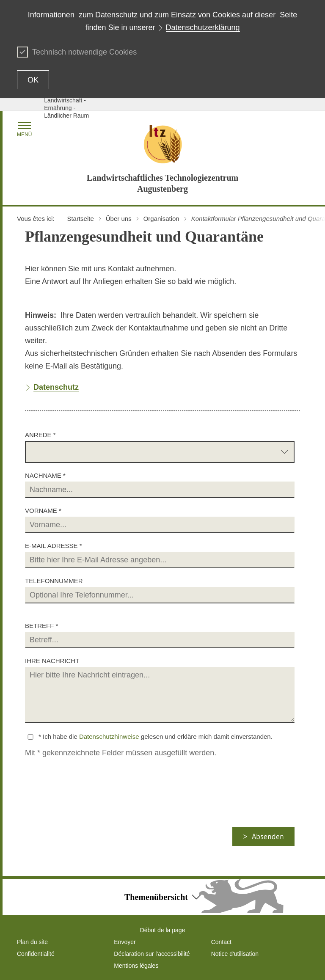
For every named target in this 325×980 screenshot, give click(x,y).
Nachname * (45, 475)
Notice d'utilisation (235, 954)
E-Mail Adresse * (54, 546)
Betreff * (41, 626)
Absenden (268, 837)
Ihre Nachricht (52, 661)
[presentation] (95, 810)
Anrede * (40, 435)
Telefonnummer (54, 581)
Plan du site (32, 942)
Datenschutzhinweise (109, 736)
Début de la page (163, 930)
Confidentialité (36, 954)
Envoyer (125, 942)
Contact (221, 942)
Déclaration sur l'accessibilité (152, 954)
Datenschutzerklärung (203, 28)
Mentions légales (136, 966)
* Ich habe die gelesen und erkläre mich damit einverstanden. (156, 736)
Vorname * (43, 511)
